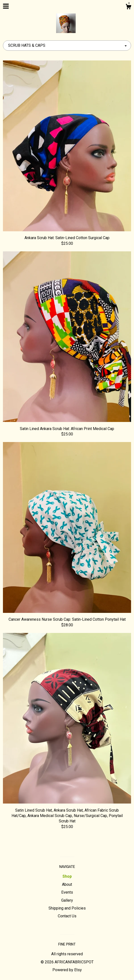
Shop (67, 876)
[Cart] (128, 7)
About (67, 884)
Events (67, 892)
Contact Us (67, 916)
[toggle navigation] (6, 6)
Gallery (67, 900)
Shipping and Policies (67, 908)
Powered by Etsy (67, 970)
